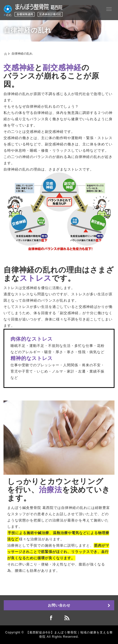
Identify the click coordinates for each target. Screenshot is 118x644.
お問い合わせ (59, 605)
